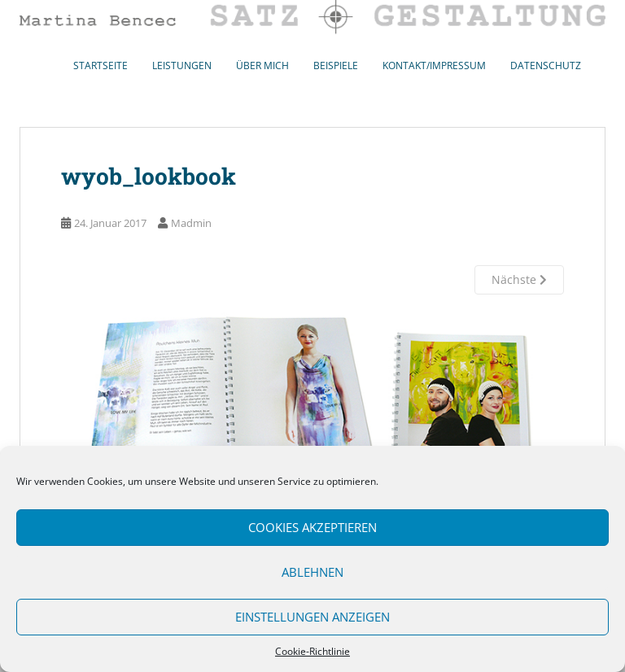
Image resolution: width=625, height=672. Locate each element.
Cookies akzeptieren (312, 527)
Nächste (519, 279)
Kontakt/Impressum (434, 65)
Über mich (262, 65)
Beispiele (336, 65)
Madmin (191, 223)
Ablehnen (312, 572)
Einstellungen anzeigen (312, 617)
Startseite (101, 65)
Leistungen (182, 65)
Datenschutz (546, 65)
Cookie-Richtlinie (312, 651)
